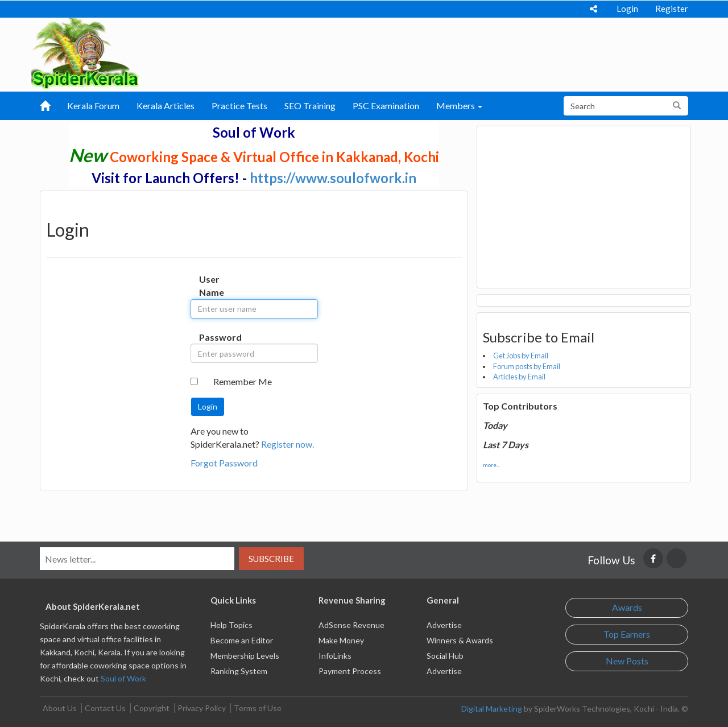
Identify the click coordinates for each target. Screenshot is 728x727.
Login (627, 9)
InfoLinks (335, 656)
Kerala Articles (166, 106)
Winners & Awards (460, 640)
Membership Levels (245, 656)
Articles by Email (519, 377)
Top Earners (627, 634)
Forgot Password (224, 463)
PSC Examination (386, 106)
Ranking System (239, 671)
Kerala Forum (93, 106)
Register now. (288, 444)
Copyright (152, 708)
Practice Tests (239, 106)
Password (211, 337)
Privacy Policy (202, 708)
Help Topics (231, 625)
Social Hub (445, 656)
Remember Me (243, 381)
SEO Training (310, 106)
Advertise (444, 625)
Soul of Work (123, 678)
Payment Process (350, 671)
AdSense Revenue (351, 625)
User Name (211, 286)
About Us (60, 708)
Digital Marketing (492, 709)
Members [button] (459, 106)
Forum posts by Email (527, 366)
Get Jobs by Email (521, 356)
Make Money (341, 640)
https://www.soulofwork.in (333, 178)
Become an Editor (242, 640)
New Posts (627, 661)
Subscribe (271, 559)
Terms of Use (258, 708)
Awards (627, 607)
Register (672, 9)
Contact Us (105, 708)
